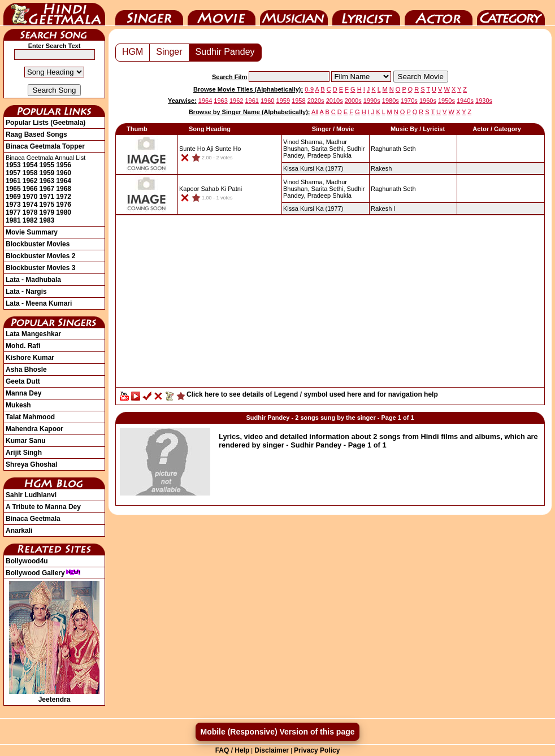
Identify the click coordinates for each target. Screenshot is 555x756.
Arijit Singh (24, 453)
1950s (446, 101)
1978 (30, 212)
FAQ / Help (233, 750)
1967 (47, 189)
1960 (64, 173)
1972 (64, 197)
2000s (353, 101)
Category (511, 13)
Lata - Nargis (26, 292)
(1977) (313, 168)
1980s (391, 101)
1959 (47, 173)
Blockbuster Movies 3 (40, 268)
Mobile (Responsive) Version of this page (277, 732)
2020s (316, 101)
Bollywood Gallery (43, 573)
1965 (13, 189)
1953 (13, 165)
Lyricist (366, 13)
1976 (64, 205)
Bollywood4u (27, 561)
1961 (13, 181)
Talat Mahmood (30, 417)
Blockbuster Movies (38, 244)
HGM (133, 52)
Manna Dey (23, 393)
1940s (465, 101)
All (315, 112)
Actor (439, 13)
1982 (30, 220)
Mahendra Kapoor (34, 429)
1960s (428, 101)
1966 (30, 189)
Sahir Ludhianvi (31, 495)
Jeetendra (54, 696)
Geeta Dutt (23, 381)
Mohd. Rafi (23, 346)
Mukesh (18, 405)
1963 (47, 181)
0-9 (309, 89)
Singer (149, 13)
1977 (13, 212)
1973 (13, 205)
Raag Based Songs (36, 134)
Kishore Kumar (30, 358)
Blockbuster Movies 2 (40, 256)
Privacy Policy (317, 750)
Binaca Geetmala (33, 519)
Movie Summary (32, 232)
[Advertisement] (330, 304)
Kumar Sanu (26, 441)
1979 (47, 212)
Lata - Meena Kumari (39, 303)
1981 (13, 220)
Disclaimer (272, 750)
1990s (372, 101)
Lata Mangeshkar (33, 334)
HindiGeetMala (54, 13)
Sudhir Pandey (225, 52)
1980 (64, 212)
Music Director (294, 13)
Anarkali (19, 531)
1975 (47, 205)
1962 (30, 181)
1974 (30, 205)
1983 (47, 220)
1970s (409, 101)
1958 (30, 173)
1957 (13, 173)
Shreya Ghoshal (31, 464)
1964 (64, 181)
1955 (47, 165)
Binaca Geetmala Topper (45, 146)
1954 (30, 165)
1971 (47, 197)
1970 (30, 197)
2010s (335, 101)
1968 (64, 189)
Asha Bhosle (26, 370)
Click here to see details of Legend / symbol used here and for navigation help (312, 394)
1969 (13, 197)
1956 (64, 165)
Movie (222, 13)
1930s (484, 101)
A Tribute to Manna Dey (43, 507)
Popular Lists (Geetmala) (45, 123)
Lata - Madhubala (33, 280)
